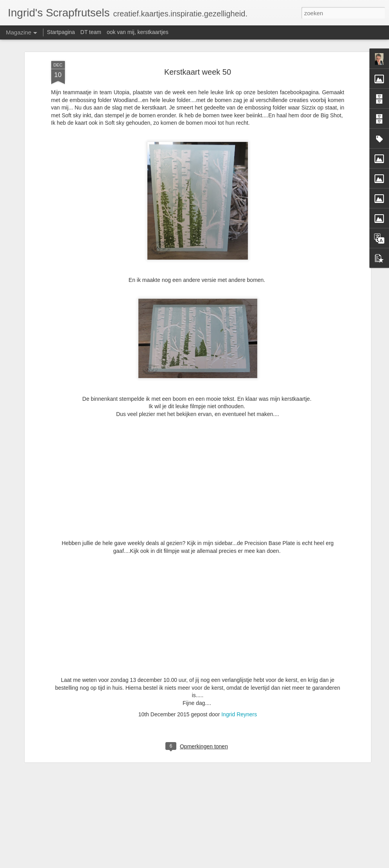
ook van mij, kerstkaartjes (138, 32)
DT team (91, 32)
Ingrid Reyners (239, 682)
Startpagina (61, 32)
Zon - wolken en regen (152, 859)
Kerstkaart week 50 (198, 40)
